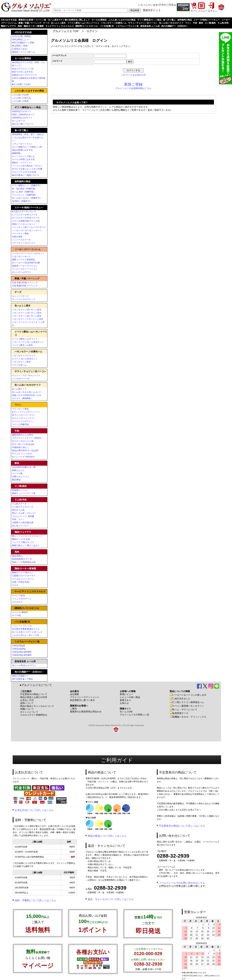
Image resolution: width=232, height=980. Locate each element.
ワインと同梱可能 (20, 424)
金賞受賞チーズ (179, 713)
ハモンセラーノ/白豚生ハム (114, 23)
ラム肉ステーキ (19, 504)
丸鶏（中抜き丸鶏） (21, 582)
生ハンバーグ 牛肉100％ (23, 457)
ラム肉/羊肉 (223, 23)
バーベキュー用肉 (20, 234)
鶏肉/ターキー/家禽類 (34, 26)
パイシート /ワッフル (22, 626)
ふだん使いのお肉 (20, 95)
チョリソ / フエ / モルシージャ (26, 375)
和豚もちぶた (18, 470)
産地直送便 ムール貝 (150, 26)
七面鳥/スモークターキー (24, 576)
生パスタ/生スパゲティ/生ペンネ (27, 632)
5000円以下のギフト (22, 111)
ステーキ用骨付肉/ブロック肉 (26, 221)
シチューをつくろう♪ (22, 144)
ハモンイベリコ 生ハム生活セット (28, 342)
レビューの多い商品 (130, 697)
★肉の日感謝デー (20, 676)
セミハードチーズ (20, 296)
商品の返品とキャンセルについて (37, 706)
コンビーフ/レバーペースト (25, 269)
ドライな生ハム (19, 365)
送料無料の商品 (185, 20)
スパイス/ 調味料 (20, 612)
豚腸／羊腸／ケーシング (30, 23)
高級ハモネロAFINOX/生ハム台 (27, 395)
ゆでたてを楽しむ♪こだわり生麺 (27, 169)
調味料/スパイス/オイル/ (87, 26)
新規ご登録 (133, 84)
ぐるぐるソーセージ (21, 256)
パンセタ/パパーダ (21, 379)
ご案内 (73, 709)
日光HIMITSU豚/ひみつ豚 (24, 467)
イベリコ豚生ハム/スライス (25, 339)
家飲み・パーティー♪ (22, 163)
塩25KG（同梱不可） (22, 201)
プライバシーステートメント (85, 697)
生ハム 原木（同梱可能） (24, 192)
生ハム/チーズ (18, 121)
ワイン (188, 23)
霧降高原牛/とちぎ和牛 (23, 435)
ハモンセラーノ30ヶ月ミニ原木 (27, 316)
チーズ (46, 23)
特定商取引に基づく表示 (82, 700)
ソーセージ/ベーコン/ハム (28, 249)
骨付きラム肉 (18, 510)
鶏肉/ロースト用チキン (23, 573)
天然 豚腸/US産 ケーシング (25, 286)
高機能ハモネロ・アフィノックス (188, 717)
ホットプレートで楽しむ (23, 156)
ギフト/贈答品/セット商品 (149, 20)
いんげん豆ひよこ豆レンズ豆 (26, 635)
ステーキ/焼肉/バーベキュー (207, 20)
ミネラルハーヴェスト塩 (127, 26)
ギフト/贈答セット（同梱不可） (27, 186)
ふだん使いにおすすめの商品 (122, 20)
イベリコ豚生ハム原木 (22, 345)
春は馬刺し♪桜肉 (20, 46)
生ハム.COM (126, 712)
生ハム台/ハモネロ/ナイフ (171, 23)
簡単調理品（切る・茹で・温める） (29, 134)
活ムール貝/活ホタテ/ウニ (24, 665)
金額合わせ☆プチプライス (24, 75)
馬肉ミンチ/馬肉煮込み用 (24, 562)
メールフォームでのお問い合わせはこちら (182, 883)
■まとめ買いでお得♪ (21, 84)
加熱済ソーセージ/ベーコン (25, 266)
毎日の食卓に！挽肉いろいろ (26, 175)
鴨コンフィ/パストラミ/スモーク (27, 536)
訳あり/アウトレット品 (23, 69)
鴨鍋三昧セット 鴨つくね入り (26, 545)
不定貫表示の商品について (34, 694)
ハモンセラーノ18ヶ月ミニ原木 (27, 310)
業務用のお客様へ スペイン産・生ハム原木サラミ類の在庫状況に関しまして (54, 20)
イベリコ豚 (17, 473)
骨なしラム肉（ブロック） (24, 513)
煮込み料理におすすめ (22, 150)
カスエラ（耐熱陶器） (22, 398)
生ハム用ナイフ (19, 389)
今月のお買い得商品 (21, 36)
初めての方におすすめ (22, 72)
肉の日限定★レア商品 (22, 679)
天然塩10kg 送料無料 (22, 652)
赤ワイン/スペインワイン (24, 415)
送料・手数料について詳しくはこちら (35, 900)
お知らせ (124, 703)
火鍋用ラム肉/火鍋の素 (23, 523)
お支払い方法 (27, 700)
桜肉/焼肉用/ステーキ (22, 559)
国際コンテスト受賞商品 (23, 260)
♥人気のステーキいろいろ (24, 212)
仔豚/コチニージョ (21, 477)
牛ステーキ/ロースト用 (23, 441)
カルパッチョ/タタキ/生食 (24, 172)
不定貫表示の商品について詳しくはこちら (182, 826)
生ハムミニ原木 (58, 23)
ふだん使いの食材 (20, 101)
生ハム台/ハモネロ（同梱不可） (27, 198)
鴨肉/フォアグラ (8, 26)
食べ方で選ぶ (169, 20)
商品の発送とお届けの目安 (34, 697)
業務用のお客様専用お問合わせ (86, 712)
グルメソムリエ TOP (66, 31)
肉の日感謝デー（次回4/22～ (175, 26)
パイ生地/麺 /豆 (107, 26)
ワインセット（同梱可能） (24, 195)
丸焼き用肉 (17, 237)
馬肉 (20, 26)
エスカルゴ (17, 602)
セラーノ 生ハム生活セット (25, 359)
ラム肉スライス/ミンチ (23, 507)
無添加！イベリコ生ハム (23, 52)
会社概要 (74, 694)
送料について (27, 703)
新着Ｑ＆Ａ (125, 700)
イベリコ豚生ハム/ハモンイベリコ (83, 23)
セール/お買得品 (99, 20)
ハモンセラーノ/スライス (24, 356)
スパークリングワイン (22, 421)
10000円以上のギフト (22, 118)
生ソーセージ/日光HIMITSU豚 (26, 263)
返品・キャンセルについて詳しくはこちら (111, 899)
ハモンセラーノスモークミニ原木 (28, 319)
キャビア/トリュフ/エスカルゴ (59, 26)
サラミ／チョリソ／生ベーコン (143, 23)
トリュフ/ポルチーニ (22, 599)
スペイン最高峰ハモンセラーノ (187, 706)
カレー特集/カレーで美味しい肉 (27, 147)
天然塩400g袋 (18, 646)
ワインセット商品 (20, 409)
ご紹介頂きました (180, 699)
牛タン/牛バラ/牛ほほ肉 (23, 444)
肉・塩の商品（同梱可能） (24, 189)
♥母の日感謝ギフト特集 (23, 43)
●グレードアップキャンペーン (26, 412)
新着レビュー (127, 694)
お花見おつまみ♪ (20, 49)
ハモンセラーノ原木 (21, 362)
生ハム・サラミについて (183, 710)
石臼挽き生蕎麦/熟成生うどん (26, 629)
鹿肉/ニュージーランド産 (24, 493)
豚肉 (201, 23)
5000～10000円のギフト (23, 115)
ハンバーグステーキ (21, 240)
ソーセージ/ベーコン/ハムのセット (28, 253)
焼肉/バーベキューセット (24, 224)
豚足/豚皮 (16, 480)
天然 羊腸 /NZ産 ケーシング (25, 283)
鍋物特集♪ (17, 153)
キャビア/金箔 (18, 596)
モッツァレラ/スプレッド (24, 299)
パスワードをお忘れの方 (133, 75)
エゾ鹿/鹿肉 (210, 23)
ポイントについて (29, 712)
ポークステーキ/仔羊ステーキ (26, 218)
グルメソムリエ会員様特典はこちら (133, 88)
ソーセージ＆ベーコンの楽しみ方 (188, 695)
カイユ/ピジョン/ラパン (23, 579)
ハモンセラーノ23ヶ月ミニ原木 (27, 313)
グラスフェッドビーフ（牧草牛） (28, 438)
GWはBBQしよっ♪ (21, 39)
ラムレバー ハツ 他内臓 (23, 516)
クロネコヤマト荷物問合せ (34, 715)
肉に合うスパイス (20, 526)
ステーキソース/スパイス (24, 243)
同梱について (27, 709)
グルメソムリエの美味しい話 (134, 715)
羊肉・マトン (18, 519)
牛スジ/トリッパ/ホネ (22, 454)
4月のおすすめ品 (9, 20)
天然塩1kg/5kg (19, 649)
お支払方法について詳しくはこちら (34, 810)
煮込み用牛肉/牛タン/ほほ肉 (25, 451)
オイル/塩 (16, 615)
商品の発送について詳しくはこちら (107, 836)
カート (194, 11)
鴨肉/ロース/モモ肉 (21, 539)
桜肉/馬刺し (17, 556)
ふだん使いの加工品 (21, 98)
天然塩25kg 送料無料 (22, 655)
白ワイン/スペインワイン (24, 418)
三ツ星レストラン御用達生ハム (187, 702)
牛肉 (195, 23)
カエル (15, 585)
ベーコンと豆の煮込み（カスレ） (28, 166)
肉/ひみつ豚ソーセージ (23, 124)
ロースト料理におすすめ (23, 159)
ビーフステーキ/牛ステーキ (25, 215)
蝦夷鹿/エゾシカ (20, 490)
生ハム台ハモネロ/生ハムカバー (27, 392)
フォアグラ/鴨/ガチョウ (23, 542)
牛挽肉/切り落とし (21, 447)
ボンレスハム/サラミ (22, 272)
